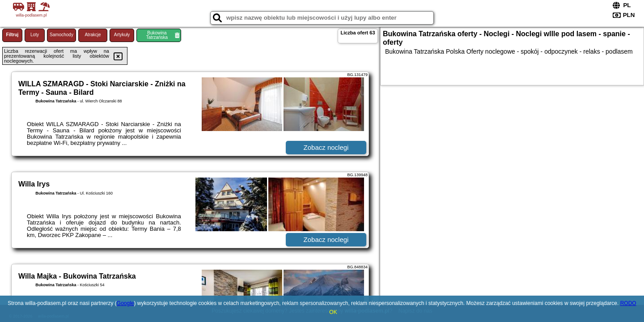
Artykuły (122, 35)
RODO (628, 303)
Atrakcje (93, 35)
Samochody (61, 35)
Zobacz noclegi (326, 147)
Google (125, 303)
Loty (35, 35)
